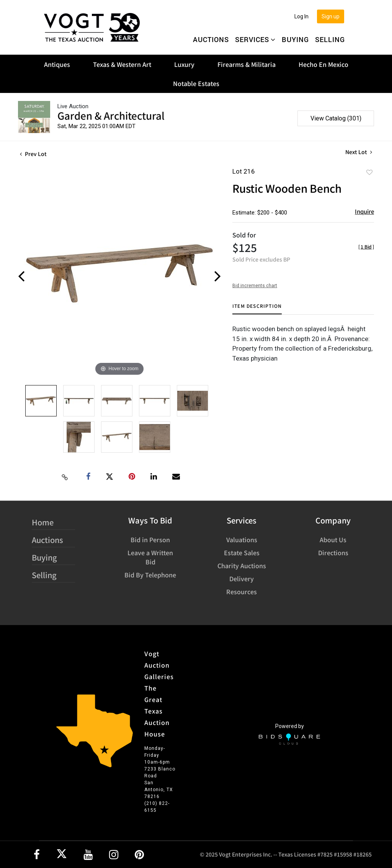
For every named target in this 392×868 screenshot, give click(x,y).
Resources (242, 592)
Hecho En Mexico (323, 64)
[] (366, 246)
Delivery (242, 579)
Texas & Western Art (122, 64)
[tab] (257, 309)
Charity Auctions (242, 566)
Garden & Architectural (111, 115)
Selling (330, 39)
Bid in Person (150, 540)
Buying (295, 39)
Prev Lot (33, 154)
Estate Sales (242, 553)
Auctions (211, 39)
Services (255, 39)
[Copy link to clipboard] (65, 477)
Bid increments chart (255, 286)
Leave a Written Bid (150, 557)
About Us (333, 540)
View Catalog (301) (336, 118)
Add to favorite (369, 172)
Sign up (331, 16)
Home (43, 522)
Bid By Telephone (150, 575)
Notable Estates (196, 83)
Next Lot (359, 152)
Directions (333, 553)
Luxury (184, 64)
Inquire (364, 211)
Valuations (242, 540)
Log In (301, 16)
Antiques (57, 64)
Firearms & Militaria (247, 64)
